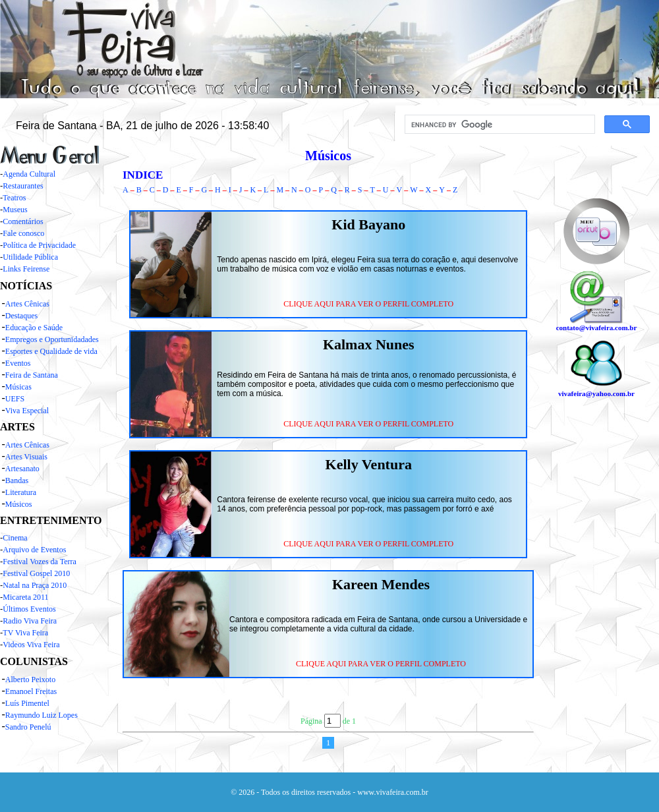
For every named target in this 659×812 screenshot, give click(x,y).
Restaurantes (23, 186)
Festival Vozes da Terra (39, 562)
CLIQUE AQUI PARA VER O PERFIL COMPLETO (368, 304)
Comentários (23, 221)
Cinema (15, 538)
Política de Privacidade (39, 245)
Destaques (21, 316)
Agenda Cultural (29, 174)
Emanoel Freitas (31, 691)
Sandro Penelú (28, 727)
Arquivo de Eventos (34, 550)
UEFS (15, 399)
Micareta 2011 (25, 597)
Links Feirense (26, 269)
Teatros (14, 198)
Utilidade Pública (30, 257)
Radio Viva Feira (30, 621)
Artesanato (22, 469)
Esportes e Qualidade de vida (51, 351)
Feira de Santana (32, 375)
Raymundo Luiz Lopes (42, 715)
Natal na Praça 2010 (35, 585)
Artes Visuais (26, 457)
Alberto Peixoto (30, 680)
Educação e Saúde (34, 328)
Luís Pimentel (27, 703)
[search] (499, 125)
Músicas (18, 387)
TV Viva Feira (25, 633)
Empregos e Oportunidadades (52, 339)
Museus (15, 210)
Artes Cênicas (27, 304)
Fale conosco (23, 233)
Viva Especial (27, 411)
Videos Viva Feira (31, 645)
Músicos (19, 504)
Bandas (17, 480)
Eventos (18, 363)
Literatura (21, 492)
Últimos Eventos (29, 609)
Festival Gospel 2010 (36, 573)
